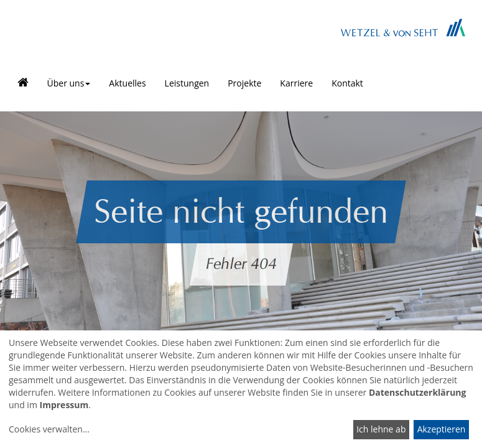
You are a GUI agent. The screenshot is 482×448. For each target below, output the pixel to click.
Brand (403, 28)
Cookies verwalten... (49, 429)
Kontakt (347, 83)
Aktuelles (127, 83)
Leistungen (187, 83)
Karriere (296, 83)
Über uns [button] (69, 83)
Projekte (244, 83)
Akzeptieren (442, 429)
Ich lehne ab (381, 429)
